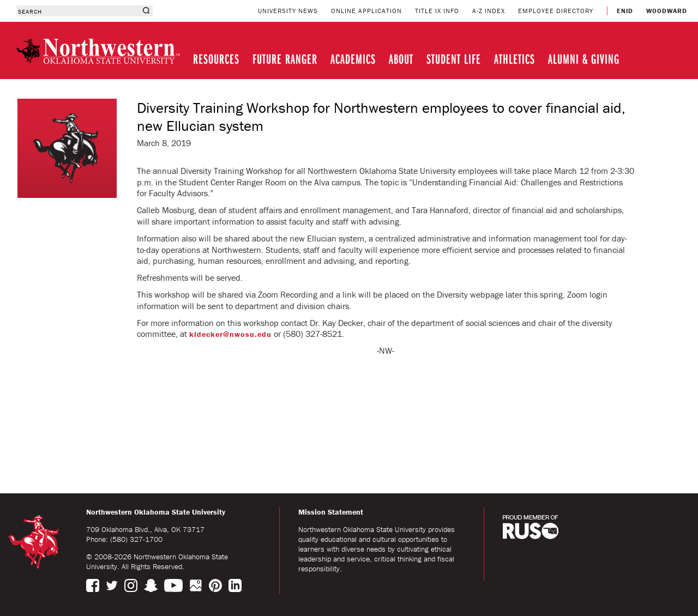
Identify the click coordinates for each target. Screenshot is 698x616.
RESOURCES (216, 59)
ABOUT (401, 59)
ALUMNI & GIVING (584, 59)
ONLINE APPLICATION (366, 11)
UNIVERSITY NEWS (288, 11)
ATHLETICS (515, 59)
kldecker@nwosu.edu (230, 334)
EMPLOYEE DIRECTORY (556, 11)
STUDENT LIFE (454, 59)
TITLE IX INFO (437, 11)
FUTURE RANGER (285, 59)
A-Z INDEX (489, 11)
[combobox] (78, 11)
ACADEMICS (353, 59)
